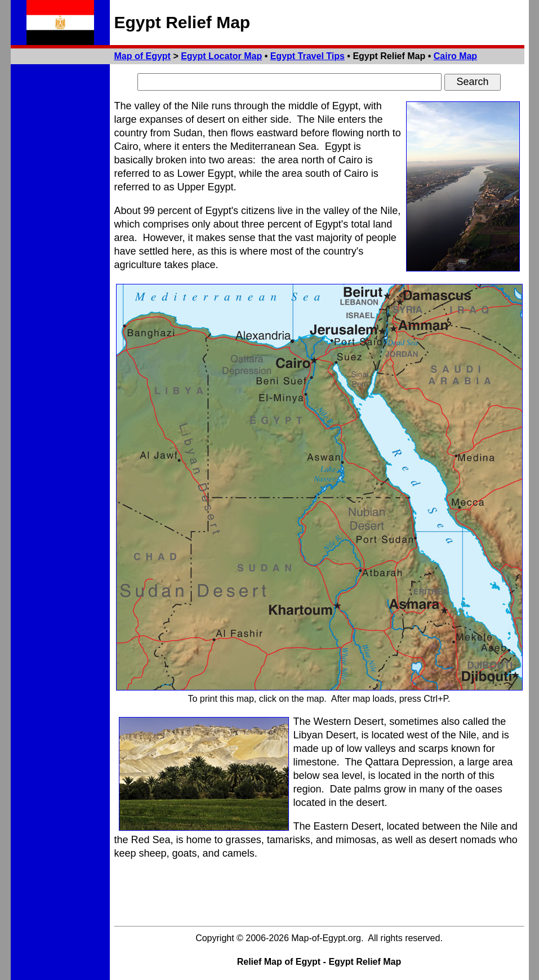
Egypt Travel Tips (308, 56)
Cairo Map (455, 56)
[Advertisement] (319, 896)
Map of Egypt (142, 56)
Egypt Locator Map (221, 56)
